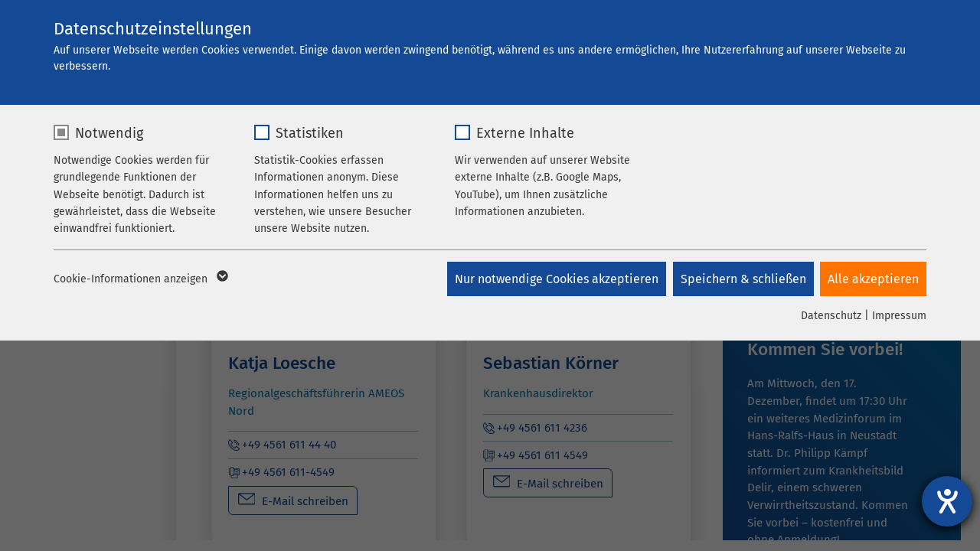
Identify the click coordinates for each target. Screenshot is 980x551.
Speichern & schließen (742, 279)
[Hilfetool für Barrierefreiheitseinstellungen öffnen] (947, 501)
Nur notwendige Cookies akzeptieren (554, 279)
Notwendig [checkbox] (109, 133)
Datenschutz (831, 316)
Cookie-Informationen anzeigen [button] (140, 279)
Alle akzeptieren (873, 279)
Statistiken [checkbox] (310, 133)
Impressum (899, 316)
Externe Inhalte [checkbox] (525, 133)
